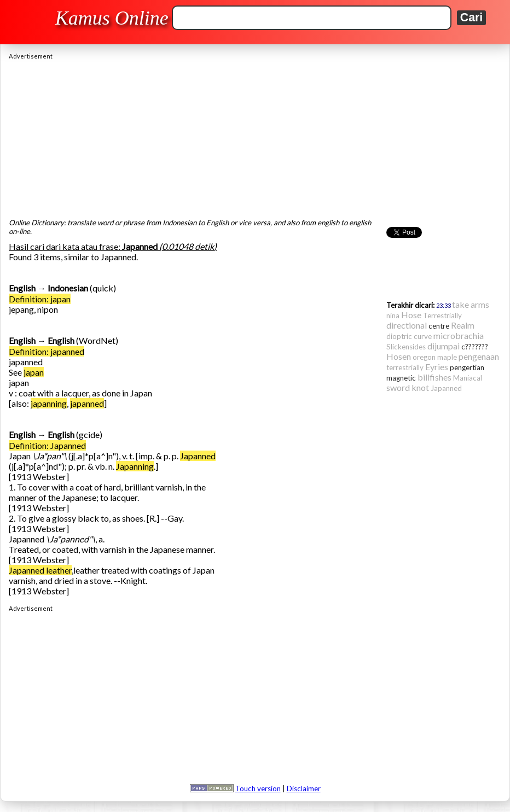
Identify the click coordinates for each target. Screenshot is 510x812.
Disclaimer (304, 788)
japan (34, 372)
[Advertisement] (255, 136)
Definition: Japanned (47, 445)
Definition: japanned (47, 351)
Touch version (258, 788)
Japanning (135, 466)
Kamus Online (112, 18)
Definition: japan (40, 299)
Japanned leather (40, 570)
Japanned (198, 456)
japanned (87, 403)
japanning (49, 403)
